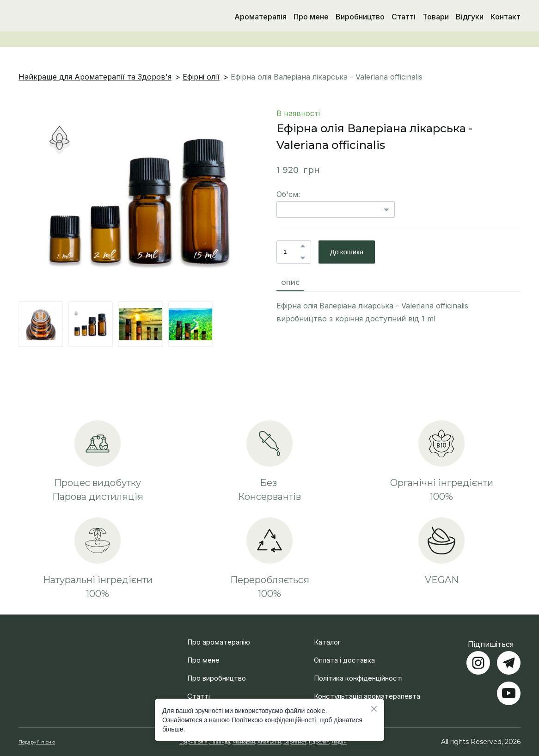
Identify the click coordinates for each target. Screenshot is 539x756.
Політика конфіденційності (358, 678)
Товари (436, 17)
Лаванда (220, 742)
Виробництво (360, 17)
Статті (404, 17)
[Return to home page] (66, 17)
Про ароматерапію (219, 642)
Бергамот (295, 742)
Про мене (311, 17)
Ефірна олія (193, 742)
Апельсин (269, 742)
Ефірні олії (201, 77)
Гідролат (319, 742)
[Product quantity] (291, 252)
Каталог (327, 642)
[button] (303, 246)
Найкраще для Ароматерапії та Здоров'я (95, 77)
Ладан (339, 742)
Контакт (505, 17)
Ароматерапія (260, 17)
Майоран (244, 742)
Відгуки (470, 17)
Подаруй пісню (37, 742)
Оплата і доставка (344, 660)
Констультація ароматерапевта (367, 696)
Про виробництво (217, 678)
